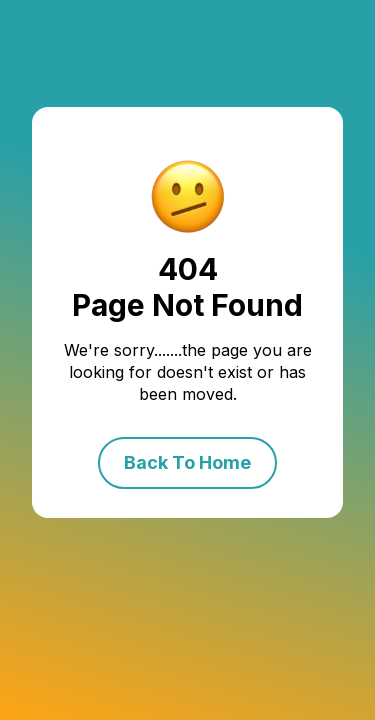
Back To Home (187, 462)
